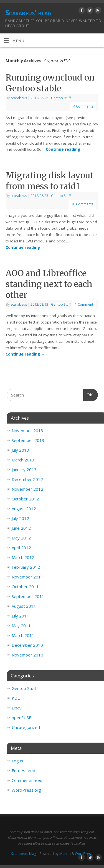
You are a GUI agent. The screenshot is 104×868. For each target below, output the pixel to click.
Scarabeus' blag (28, 13)
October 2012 (25, 499)
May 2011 (21, 626)
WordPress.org (26, 790)
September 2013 (28, 440)
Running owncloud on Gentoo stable (50, 83)
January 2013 (24, 470)
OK (88, 394)
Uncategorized (26, 727)
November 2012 (27, 489)
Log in (17, 761)
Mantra (65, 854)
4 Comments (83, 106)
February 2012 (26, 567)
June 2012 (21, 528)
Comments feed (27, 780)
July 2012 (20, 518)
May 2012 (21, 538)
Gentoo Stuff (61, 98)
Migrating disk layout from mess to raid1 (50, 181)
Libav (17, 708)
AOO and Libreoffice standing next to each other (49, 284)
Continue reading (65, 149)
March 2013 (23, 460)
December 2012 (27, 479)
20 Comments (82, 204)
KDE (16, 698)
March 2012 (23, 557)
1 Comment (84, 304)
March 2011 (23, 635)
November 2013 (27, 431)
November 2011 (27, 577)
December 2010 (27, 645)
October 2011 (25, 587)
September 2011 (28, 596)
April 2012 (21, 548)
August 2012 (24, 509)
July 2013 (20, 450)
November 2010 (27, 655)
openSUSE (21, 718)
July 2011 (20, 616)
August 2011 (24, 606)
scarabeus (19, 98)
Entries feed (23, 770)
